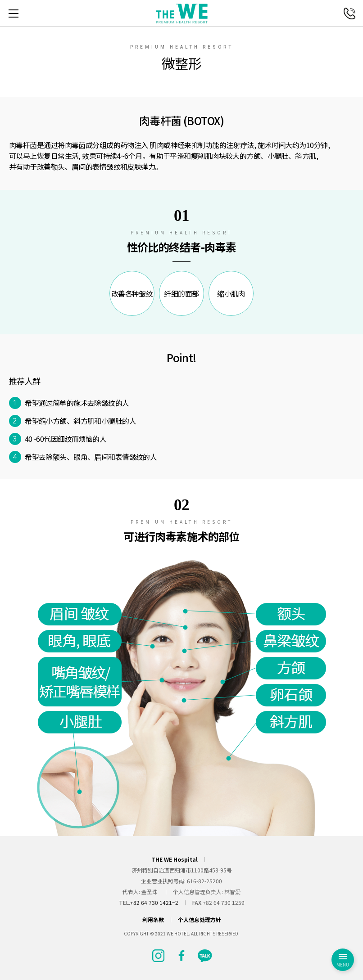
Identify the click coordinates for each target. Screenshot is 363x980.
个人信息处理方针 (200, 920)
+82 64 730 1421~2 (154, 902)
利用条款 (153, 920)
